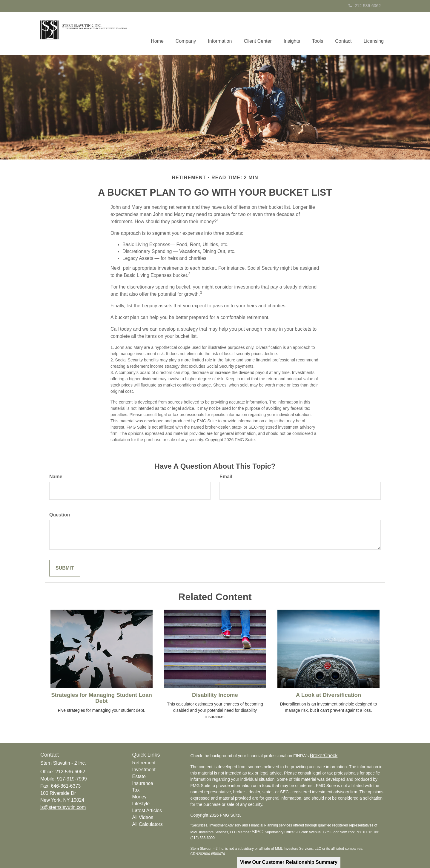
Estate (139, 776)
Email (226, 477)
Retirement (144, 763)
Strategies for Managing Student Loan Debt (102, 698)
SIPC (257, 832)
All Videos (143, 817)
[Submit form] (65, 568)
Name (56, 477)
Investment (144, 770)
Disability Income (215, 695)
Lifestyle (141, 804)
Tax (136, 790)
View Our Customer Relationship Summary (289, 862)
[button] (186, 33)
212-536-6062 (365, 6)
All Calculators (148, 824)
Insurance (143, 783)
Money (139, 797)
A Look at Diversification (329, 695)
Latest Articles (147, 811)
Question (60, 515)
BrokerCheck (324, 756)
